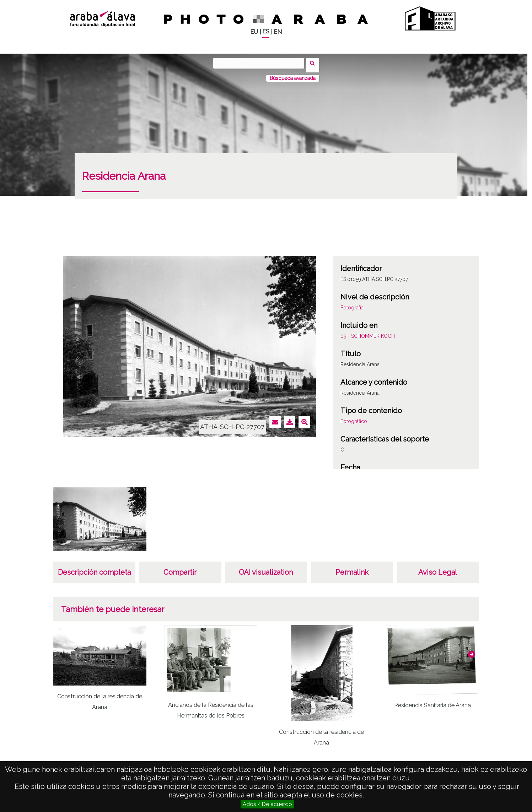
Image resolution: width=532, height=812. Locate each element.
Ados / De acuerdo (267, 804)
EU (254, 32)
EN (278, 32)
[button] (472, 650)
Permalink (352, 568)
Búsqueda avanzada (293, 74)
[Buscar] (261, 63)
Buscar (315, 63)
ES (266, 31)
